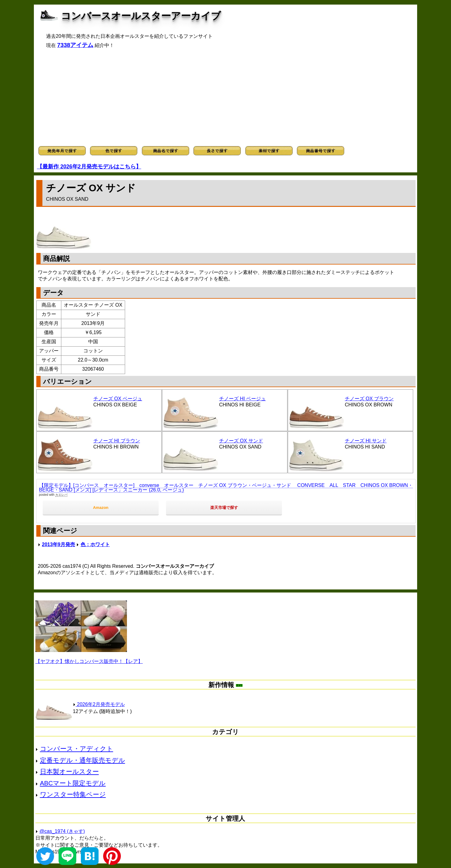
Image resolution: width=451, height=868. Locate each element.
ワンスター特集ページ (73, 794)
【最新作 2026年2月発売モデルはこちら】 (89, 167)
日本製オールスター (69, 771)
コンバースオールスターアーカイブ (141, 16)
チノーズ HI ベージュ (242, 399)
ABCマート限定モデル (73, 783)
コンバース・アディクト (77, 749)
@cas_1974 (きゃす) (62, 831)
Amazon (101, 508)
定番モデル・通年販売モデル (83, 760)
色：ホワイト (95, 544)
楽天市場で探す (224, 508)
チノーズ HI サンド (366, 441)
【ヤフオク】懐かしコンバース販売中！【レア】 (89, 661)
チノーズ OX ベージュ (118, 399)
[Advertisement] (225, 97)
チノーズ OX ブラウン (369, 399)
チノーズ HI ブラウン (117, 441)
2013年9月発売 (58, 544)
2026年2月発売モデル (99, 704)
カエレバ (61, 495)
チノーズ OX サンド (241, 441)
